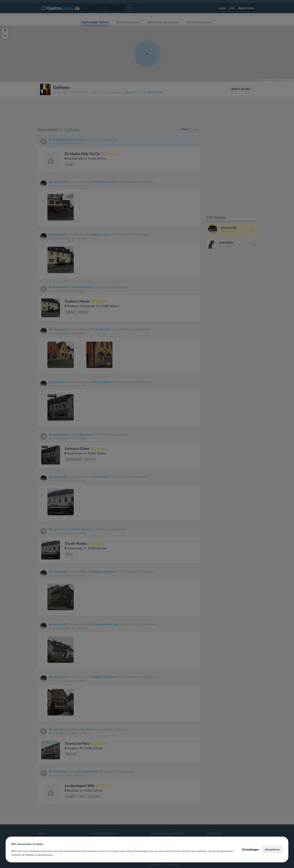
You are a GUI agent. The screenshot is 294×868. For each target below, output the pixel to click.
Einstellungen (251, 849)
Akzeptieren (272, 849)
